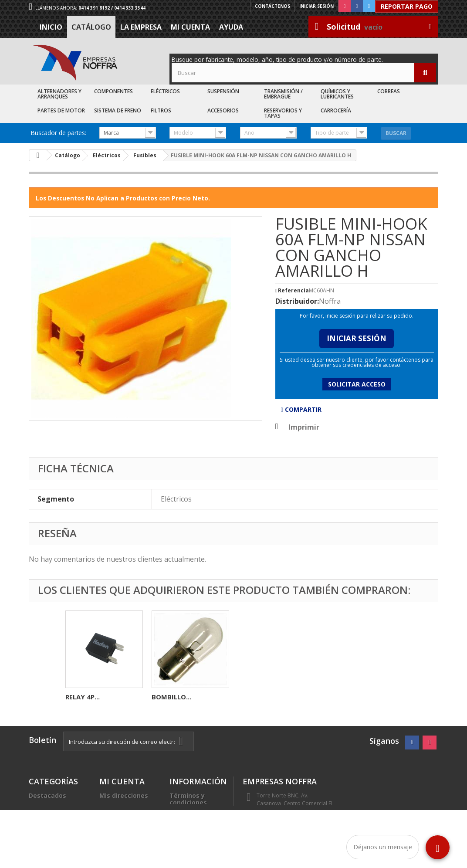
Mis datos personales (117, 809)
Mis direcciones (124, 795)
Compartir (301, 409)
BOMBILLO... (344, 697)
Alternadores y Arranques (59, 94)
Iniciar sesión (316, 6)
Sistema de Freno (118, 110)
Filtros (161, 110)
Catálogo (91, 27)
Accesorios (223, 110)
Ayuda (231, 27)
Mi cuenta (190, 27)
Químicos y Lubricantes (337, 94)
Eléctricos (165, 91)
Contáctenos (272, 6)
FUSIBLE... (167, 697)
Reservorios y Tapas (283, 113)
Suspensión (223, 91)
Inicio (51, 27)
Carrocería (336, 110)
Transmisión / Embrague (283, 94)
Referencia (293, 291)
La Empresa (141, 27)
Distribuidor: (297, 301)
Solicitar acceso (357, 384)
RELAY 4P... (83, 697)
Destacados (47, 795)
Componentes (113, 91)
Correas (389, 91)
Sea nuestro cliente (188, 844)
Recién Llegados (54, 816)
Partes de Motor (61, 110)
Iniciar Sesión (357, 338)
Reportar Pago (407, 6)
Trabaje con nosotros (188, 827)
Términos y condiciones (188, 799)
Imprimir (304, 427)
